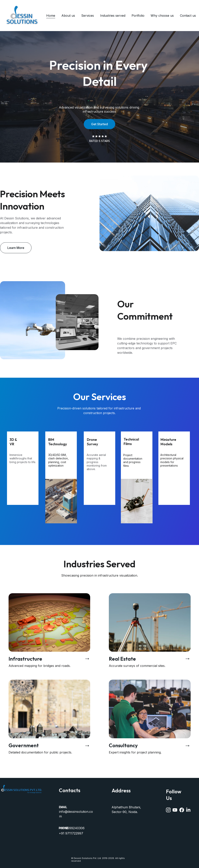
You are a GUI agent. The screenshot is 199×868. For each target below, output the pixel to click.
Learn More (16, 250)
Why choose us (162, 16)
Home (51, 16)
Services (88, 16)
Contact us (188, 16)
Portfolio (138, 16)
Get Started (99, 124)
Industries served (113, 16)
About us (68, 16)
